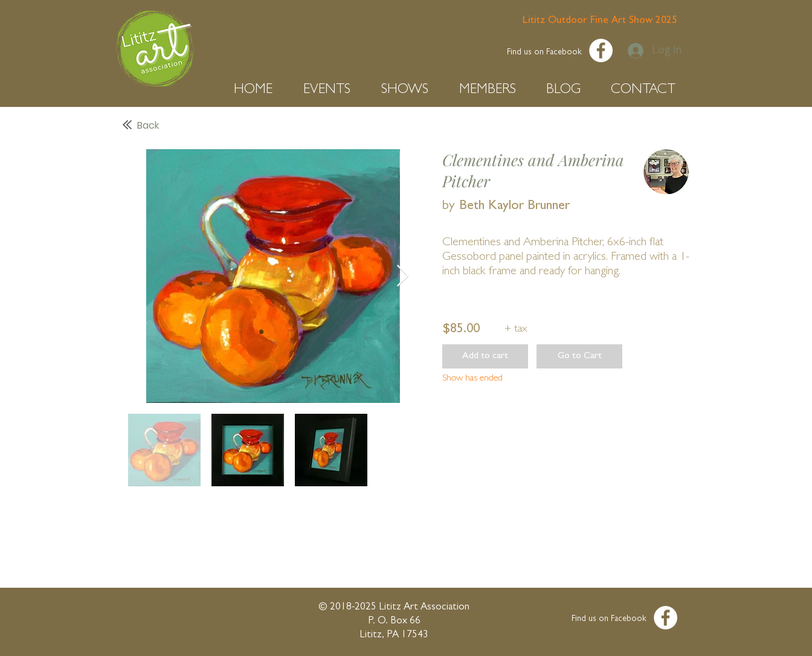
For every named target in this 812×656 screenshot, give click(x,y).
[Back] (249, 126)
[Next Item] (403, 276)
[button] (259, 90)
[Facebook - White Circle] (601, 50)
